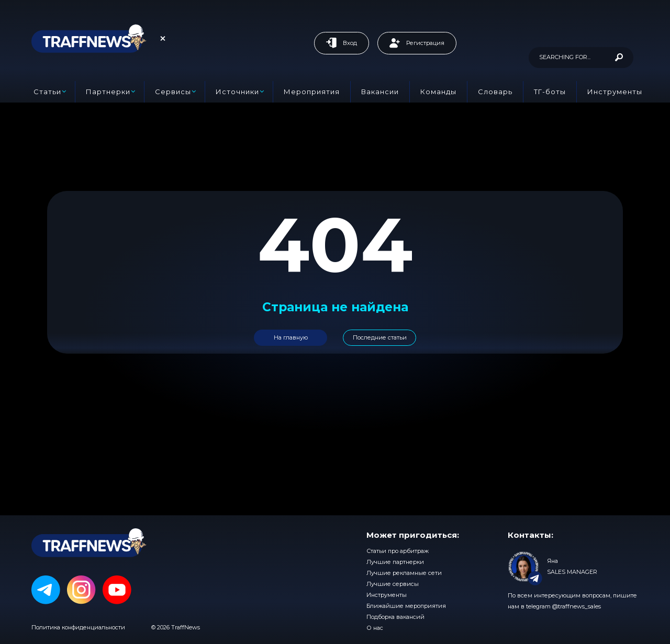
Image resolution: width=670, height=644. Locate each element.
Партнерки (108, 92)
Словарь (495, 92)
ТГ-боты (550, 92)
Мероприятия (312, 92)
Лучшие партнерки (395, 562)
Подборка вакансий (395, 617)
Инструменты (615, 92)
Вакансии (380, 92)
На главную (291, 337)
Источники (237, 92)
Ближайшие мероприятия (406, 606)
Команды (438, 92)
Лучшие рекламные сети (404, 573)
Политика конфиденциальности (78, 627)
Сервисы (173, 92)
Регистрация (417, 43)
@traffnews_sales (577, 606)
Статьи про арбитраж (398, 551)
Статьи (47, 92)
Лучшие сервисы (393, 584)
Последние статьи (380, 337)
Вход (342, 43)
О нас (375, 628)
